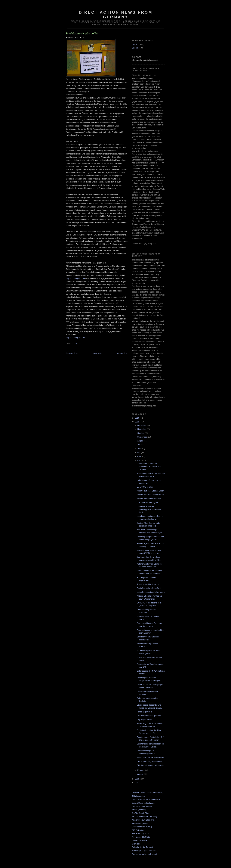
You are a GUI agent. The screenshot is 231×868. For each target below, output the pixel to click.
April (139, 456)
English (135, 48)
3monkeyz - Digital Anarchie (144, 851)
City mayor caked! (145, 720)
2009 (137, 422)
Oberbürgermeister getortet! (149, 716)
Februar (141, 770)
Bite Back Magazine (141, 833)
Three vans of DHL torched (148, 584)
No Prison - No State (141, 837)
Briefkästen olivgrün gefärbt (149, 588)
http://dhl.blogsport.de (75, 278)
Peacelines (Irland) (140, 823)
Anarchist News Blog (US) (143, 820)
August (141, 441)
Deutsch (78, 344)
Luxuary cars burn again (147, 502)
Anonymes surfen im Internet (144, 854)
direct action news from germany (116, 15)
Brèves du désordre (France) (144, 817)
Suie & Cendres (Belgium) (143, 803)
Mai (139, 452)
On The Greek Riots (141, 813)
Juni (139, 449)
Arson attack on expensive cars (150, 757)
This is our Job (138, 796)
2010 (137, 418)
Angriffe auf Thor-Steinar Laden (150, 491)
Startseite (97, 353)
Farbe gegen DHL (144, 712)
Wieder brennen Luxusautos (149, 499)
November (142, 429)
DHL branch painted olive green (150, 765)
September (142, 437)
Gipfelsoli (136, 844)
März (140, 460)
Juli (139, 445)
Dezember (142, 425)
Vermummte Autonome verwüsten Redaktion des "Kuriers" (149, 466)
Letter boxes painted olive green (151, 592)
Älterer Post (122, 353)
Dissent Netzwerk (140, 840)
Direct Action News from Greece (146, 800)
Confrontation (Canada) (142, 806)
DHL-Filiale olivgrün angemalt (150, 761)
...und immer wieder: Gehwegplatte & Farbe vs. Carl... (149, 509)
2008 (137, 779)
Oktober (141, 433)
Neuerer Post (72, 353)
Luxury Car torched (145, 487)
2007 (137, 783)
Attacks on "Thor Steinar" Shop (150, 495)
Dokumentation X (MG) (142, 827)
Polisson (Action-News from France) (148, 793)
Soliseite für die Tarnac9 (142, 847)
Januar (141, 774)
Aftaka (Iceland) (139, 810)
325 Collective (138, 830)
